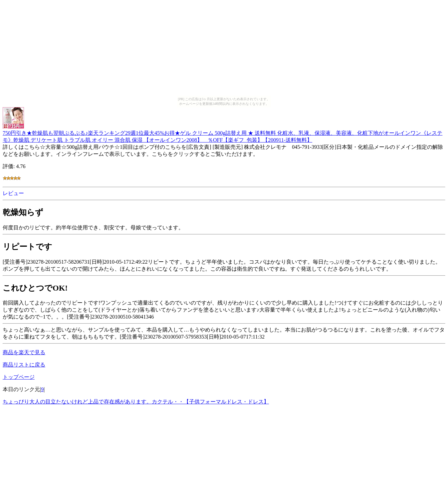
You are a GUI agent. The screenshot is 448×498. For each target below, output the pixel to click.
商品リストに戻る (24, 365)
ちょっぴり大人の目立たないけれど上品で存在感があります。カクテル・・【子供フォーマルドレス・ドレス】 (136, 402)
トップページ (19, 377)
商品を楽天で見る (24, 352)
